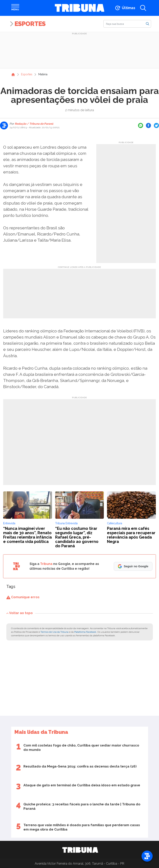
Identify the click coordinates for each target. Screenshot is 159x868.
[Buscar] (127, 24)
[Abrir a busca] (143, 8)
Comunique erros (23, 597)
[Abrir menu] (15, 8)
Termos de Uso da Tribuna (54, 632)
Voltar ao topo (20, 613)
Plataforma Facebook (85, 632)
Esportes (30, 24)
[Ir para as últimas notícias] (125, 8)
